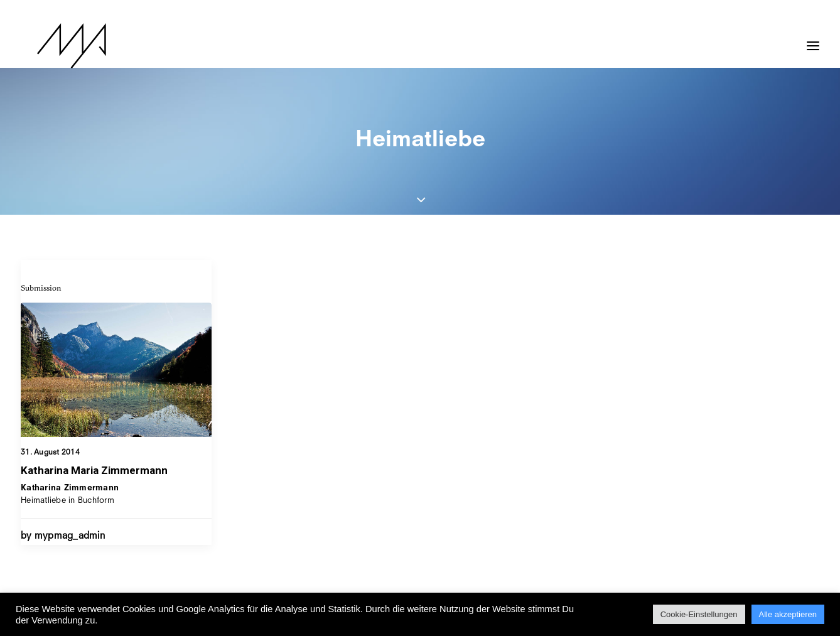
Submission (41, 288)
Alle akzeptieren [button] (788, 614)
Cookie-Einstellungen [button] (699, 614)
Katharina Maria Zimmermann (94, 470)
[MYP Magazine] (55, 46)
